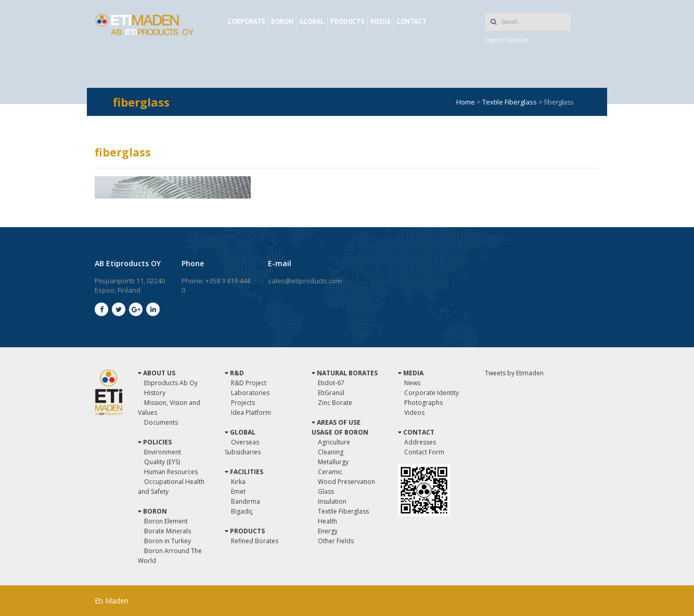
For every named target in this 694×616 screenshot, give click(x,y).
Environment (163, 452)
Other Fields (336, 541)
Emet (238, 492)
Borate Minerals (168, 531)
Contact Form (424, 452)
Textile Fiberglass (343, 511)
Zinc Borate (335, 403)
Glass (326, 492)
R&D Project (249, 383)
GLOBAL (312, 22)
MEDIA (381, 22)
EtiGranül (331, 393)
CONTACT (412, 22)
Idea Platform (251, 412)
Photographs (423, 403)
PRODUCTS (348, 22)
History (155, 393)
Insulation (332, 501)
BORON (282, 22)
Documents (161, 422)
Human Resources (171, 472)
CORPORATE (246, 22)
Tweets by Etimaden (514, 373)
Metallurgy (333, 462)
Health (327, 521)
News (412, 383)
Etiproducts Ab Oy (171, 383)
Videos (414, 412)
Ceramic (330, 472)
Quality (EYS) (162, 462)
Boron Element (166, 521)
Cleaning (331, 452)
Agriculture (334, 442)
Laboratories (250, 393)
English (494, 40)
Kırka (238, 482)
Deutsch (517, 40)
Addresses (420, 442)
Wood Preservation (346, 482)
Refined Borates (255, 541)
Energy (328, 531)
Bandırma (246, 501)
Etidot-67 (331, 383)
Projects (243, 403)
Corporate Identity (432, 393)
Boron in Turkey (168, 541)
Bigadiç (242, 511)
